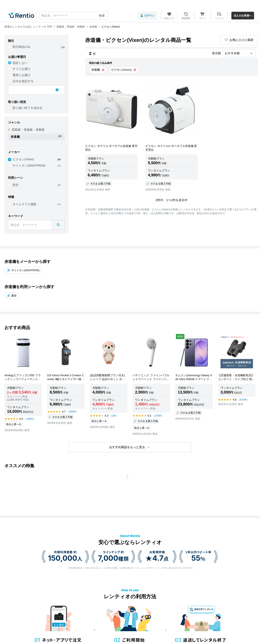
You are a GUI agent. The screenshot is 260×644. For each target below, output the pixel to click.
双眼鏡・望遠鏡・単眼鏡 (26, 130)
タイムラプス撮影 (25, 204)
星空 (16, 185)
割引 (11, 41)
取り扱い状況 (17, 102)
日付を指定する (23, 81)
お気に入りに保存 (239, 40)
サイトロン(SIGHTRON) (29, 165)
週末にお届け (22, 75)
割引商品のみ (22, 47)
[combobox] (74, 16)
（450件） (73, 412)
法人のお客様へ (243, 16)
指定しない (20, 63)
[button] (130, 447)
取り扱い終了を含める (28, 108)
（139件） (30, 419)
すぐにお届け (22, 69)
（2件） (114, 416)
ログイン (147, 16)
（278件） (158, 416)
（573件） (243, 400)
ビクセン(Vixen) (23, 159)
